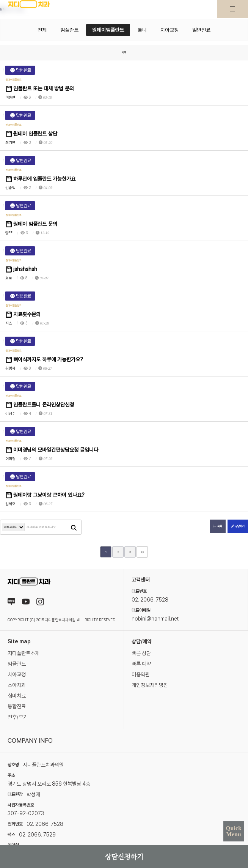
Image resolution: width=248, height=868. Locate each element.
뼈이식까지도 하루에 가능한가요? (44, 360)
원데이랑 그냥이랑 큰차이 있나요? (45, 495)
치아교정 (170, 30)
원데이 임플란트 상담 (31, 134)
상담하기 (238, 526)
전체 (42, 30)
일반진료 (201, 30)
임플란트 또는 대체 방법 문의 (40, 89)
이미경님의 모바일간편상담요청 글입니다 (52, 450)
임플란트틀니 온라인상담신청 (40, 405)
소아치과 (17, 685)
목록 (218, 526)
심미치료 (17, 696)
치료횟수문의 (23, 314)
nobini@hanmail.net (155, 619)
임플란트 (69, 30)
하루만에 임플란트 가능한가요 (41, 179)
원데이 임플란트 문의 (31, 224)
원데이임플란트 (108, 30)
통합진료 (17, 706)
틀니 (142, 30)
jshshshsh (21, 269)
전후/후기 (18, 717)
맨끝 (142, 552)
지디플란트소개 (24, 653)
